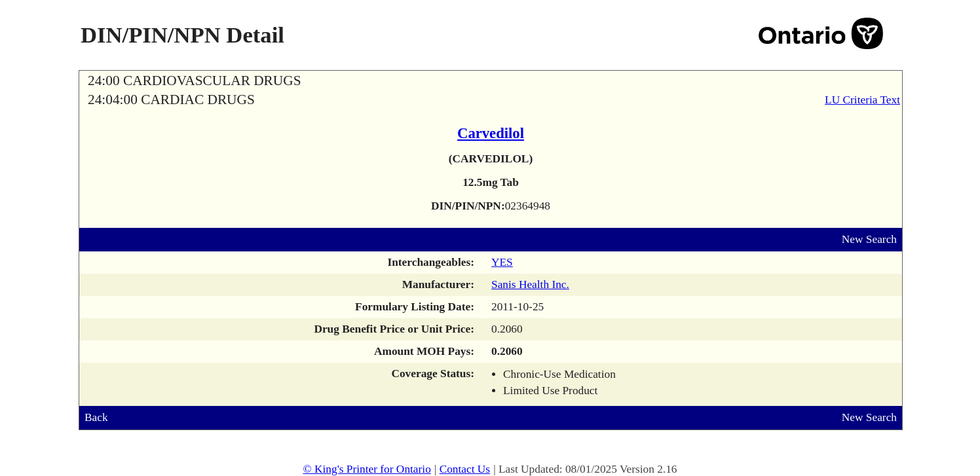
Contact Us (465, 469)
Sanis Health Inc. (530, 284)
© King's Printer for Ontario (367, 469)
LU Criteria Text (862, 100)
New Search (869, 239)
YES (502, 262)
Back (96, 417)
